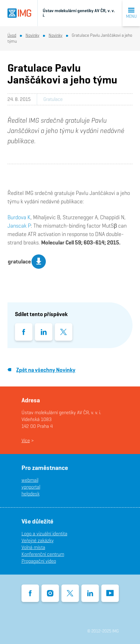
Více (26, 440)
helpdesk (31, 494)
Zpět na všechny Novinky (41, 370)
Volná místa (33, 547)
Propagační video (39, 561)
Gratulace (53, 99)
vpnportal (31, 487)
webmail (30, 480)
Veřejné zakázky (38, 540)
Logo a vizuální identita (44, 534)
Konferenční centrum (43, 554)
